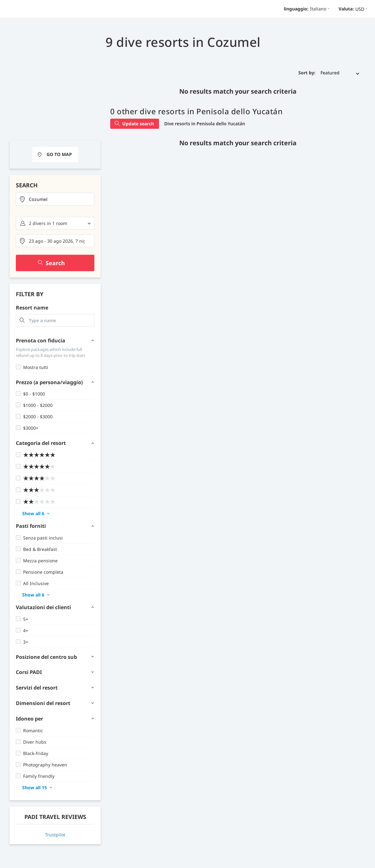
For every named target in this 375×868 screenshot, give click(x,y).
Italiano (320, 9)
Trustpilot (55, 835)
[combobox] (55, 199)
